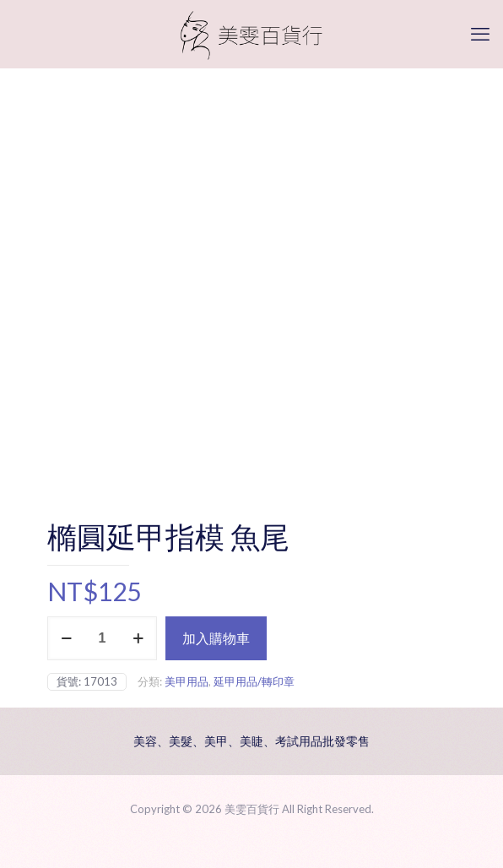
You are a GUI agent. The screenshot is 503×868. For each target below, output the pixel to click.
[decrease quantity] (66, 638)
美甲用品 (187, 681)
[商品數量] (102, 638)
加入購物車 (216, 638)
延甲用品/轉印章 (254, 681)
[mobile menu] (480, 34)
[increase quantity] (138, 638)
